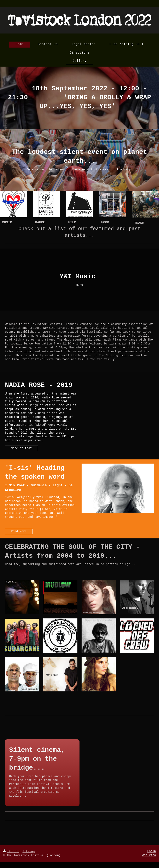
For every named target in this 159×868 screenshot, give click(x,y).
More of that (21, 448)
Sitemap (29, 851)
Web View (149, 855)
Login (152, 851)
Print (11, 851)
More (79, 285)
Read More (19, 531)
